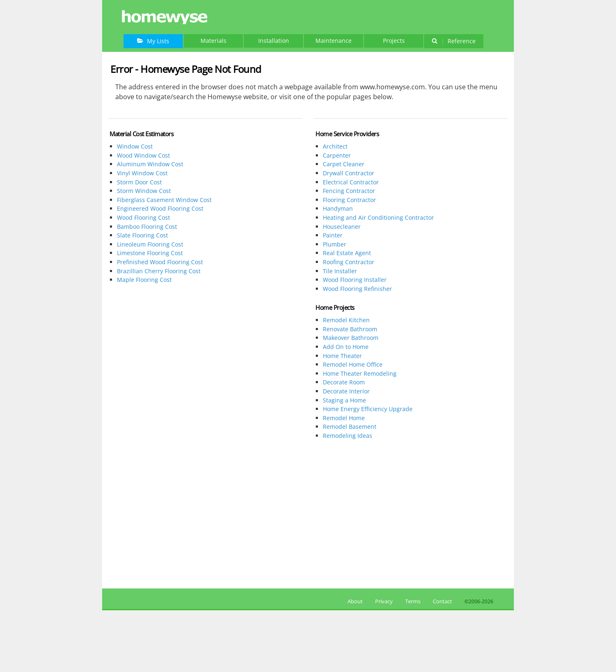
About (354, 601)
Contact (442, 601)
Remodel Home (344, 418)
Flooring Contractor (349, 200)
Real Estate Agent (347, 253)
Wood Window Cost (143, 155)
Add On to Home (346, 347)
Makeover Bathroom (351, 338)
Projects (394, 41)
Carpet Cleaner (344, 164)
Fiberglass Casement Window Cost (164, 200)
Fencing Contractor (349, 191)
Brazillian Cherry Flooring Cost (159, 271)
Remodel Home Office (353, 364)
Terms (413, 601)
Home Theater (342, 356)
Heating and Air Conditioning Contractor (378, 217)
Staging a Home (344, 400)
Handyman (338, 208)
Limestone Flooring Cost (150, 253)
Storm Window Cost (144, 191)
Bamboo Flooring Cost (147, 227)
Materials (213, 41)
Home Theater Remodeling (360, 373)
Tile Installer (340, 271)
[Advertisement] (205, 357)
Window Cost (135, 146)
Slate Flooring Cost (142, 235)
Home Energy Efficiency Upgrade (368, 409)
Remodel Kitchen (346, 320)
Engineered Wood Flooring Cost (160, 208)
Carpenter (337, 155)
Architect (335, 146)
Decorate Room (344, 382)
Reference (454, 41)
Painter (333, 235)
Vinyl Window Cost (142, 173)
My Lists (153, 41)
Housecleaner (342, 227)
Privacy (384, 601)
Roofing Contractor (349, 262)
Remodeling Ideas (348, 436)
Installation (274, 41)
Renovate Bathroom (350, 329)
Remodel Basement (350, 427)
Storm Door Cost (139, 182)
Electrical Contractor (351, 182)
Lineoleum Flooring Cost (150, 244)
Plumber (335, 244)
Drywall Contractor (349, 173)
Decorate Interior (346, 391)
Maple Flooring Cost (144, 280)
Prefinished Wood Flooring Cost (160, 262)
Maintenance (334, 41)
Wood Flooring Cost (143, 217)
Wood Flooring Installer (355, 280)
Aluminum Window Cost (150, 164)
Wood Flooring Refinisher (357, 289)
